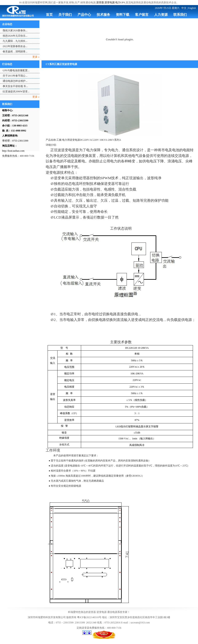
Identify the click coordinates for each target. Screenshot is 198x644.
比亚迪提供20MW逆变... (16, 91)
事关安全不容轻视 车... (15, 86)
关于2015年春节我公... (15, 76)
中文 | (184, 8)
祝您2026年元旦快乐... (15, 36)
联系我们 (7, 104)
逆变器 (92, 612)
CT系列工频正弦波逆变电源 (61, 64)
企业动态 (7, 24)
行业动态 (7, 64)
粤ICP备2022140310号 (89, 617)
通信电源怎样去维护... (15, 81)
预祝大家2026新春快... (15, 30)
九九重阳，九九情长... (15, 41)
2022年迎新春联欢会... (15, 46)
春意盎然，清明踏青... (15, 52)
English (192, 8)
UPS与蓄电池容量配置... (16, 70)
